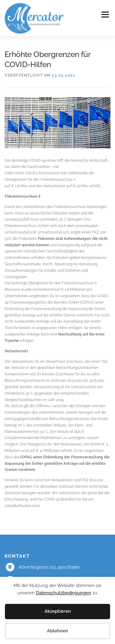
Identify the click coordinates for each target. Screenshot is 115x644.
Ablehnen (57, 631)
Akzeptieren (58, 611)
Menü (105, 15)
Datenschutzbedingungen (63, 593)
